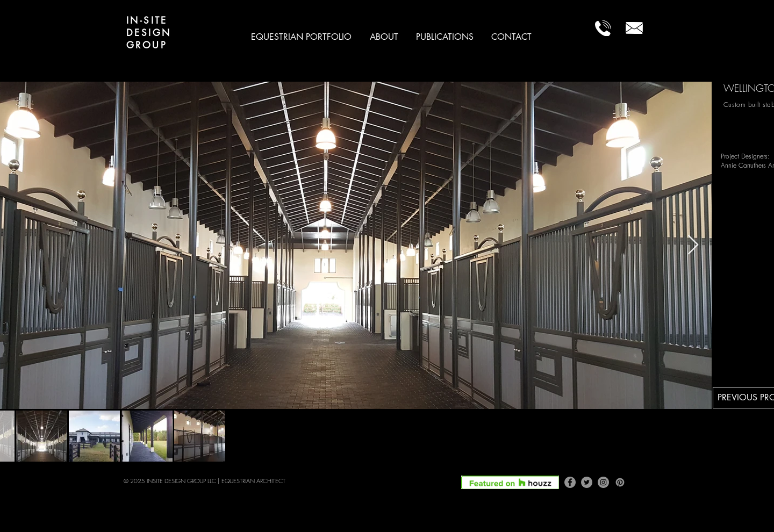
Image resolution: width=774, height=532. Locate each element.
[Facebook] (570, 482)
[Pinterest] (620, 482)
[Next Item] (693, 245)
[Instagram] (603, 482)
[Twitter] (587, 482)
